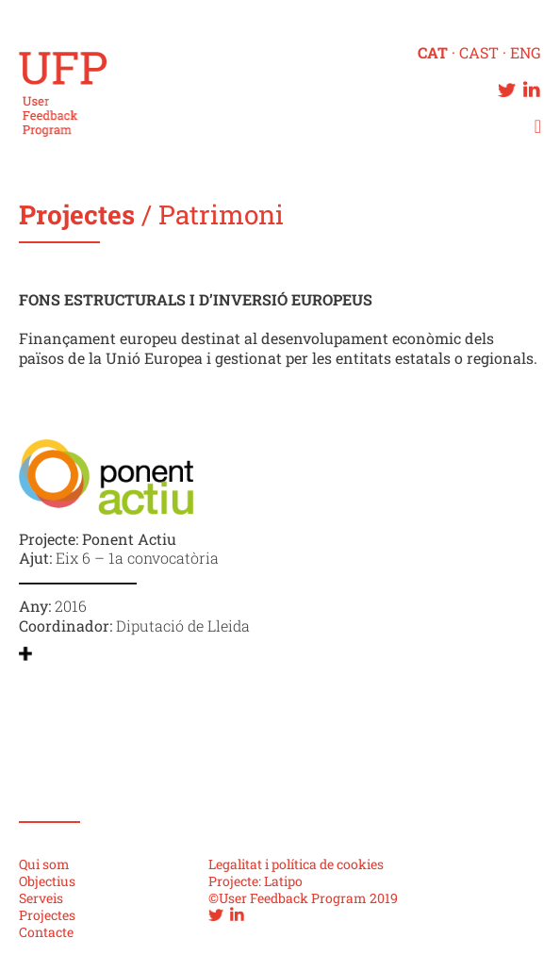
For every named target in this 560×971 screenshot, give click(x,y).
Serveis (41, 898)
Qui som (44, 864)
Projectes (80, 214)
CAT (433, 53)
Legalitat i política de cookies (296, 864)
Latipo (283, 881)
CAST (479, 53)
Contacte (46, 932)
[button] (535, 126)
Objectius (47, 881)
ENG (526, 53)
